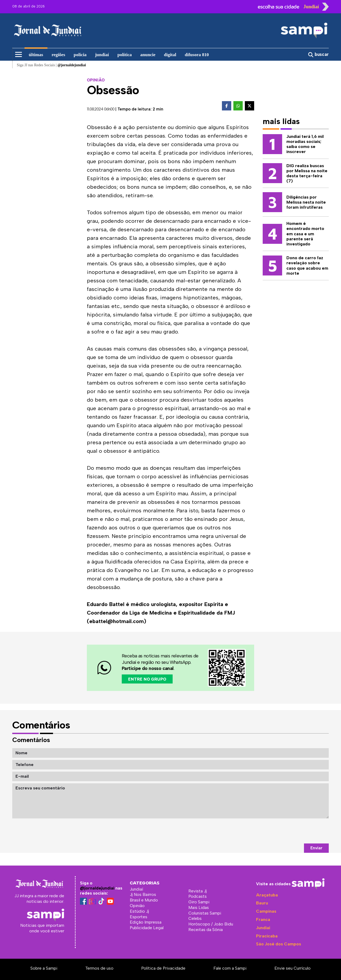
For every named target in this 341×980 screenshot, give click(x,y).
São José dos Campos (279, 944)
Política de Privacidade (163, 968)
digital (170, 55)
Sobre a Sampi (44, 968)
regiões (58, 55)
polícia (80, 55)
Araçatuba (267, 895)
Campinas (266, 911)
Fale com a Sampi (230, 968)
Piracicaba (267, 936)
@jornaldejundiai (97, 888)
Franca (263, 919)
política (125, 55)
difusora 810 (197, 55)
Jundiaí (263, 928)
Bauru (262, 903)
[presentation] (288, 831)
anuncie (148, 55)
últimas (36, 55)
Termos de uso (99, 968)
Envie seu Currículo (293, 968)
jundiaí (102, 55)
